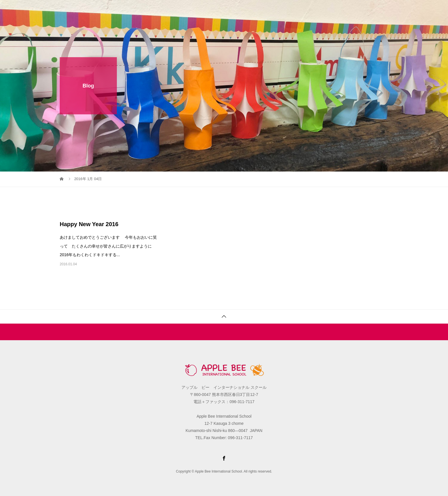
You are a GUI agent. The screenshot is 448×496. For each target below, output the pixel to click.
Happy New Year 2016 (89, 224)
